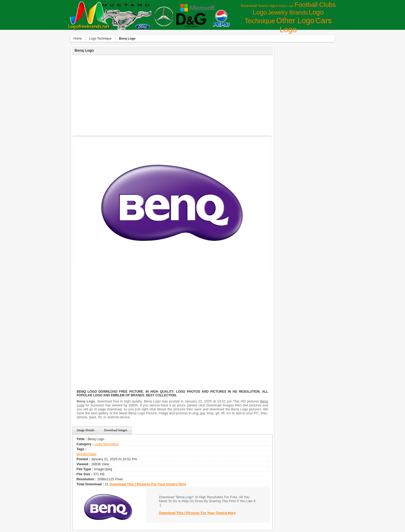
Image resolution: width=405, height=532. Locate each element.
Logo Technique (100, 39)
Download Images (116, 430)
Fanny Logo (286, 6)
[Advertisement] (172, 95)
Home (78, 39)
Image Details (86, 430)
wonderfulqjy (86, 454)
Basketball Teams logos (259, 6)
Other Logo (295, 21)
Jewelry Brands (288, 13)
